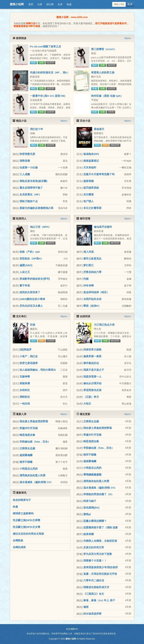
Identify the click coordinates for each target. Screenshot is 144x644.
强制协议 (25, 397)
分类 (40, 4)
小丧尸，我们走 (29, 356)
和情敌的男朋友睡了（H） (99, 494)
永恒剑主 (25, 390)
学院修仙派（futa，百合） (35, 442)
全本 (60, 4)
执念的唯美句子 (22, 500)
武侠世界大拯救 (92, 350)
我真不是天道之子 (94, 370)
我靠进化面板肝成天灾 (96, 587)
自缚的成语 (19, 547)
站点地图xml (72, 629)
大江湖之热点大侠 (104, 325)
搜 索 (130, 4)
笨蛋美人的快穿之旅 (103, 72)
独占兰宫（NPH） (41, 227)
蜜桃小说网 (17, 4)
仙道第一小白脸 (29, 167)
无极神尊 (25, 377)
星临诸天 (99, 129)
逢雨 (86, 607)
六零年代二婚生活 (94, 580)
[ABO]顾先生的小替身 (32, 299)
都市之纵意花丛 (92, 258)
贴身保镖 (89, 534)
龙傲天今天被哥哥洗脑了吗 (99, 174)
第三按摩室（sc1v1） (104, 49)
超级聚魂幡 (26, 455)
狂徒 (33, 325)
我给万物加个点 (29, 201)
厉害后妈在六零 (92, 272)
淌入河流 (89, 252)
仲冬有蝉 (89, 285)
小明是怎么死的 (29, 469)
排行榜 (50, 4)
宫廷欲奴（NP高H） (31, 258)
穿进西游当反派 (92, 390)
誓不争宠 (25, 285)
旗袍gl (87, 514)
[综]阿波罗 (26, 350)
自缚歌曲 (18, 540)
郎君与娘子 (90, 501)
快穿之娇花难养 (29, 363)
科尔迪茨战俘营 (92, 614)
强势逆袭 (25, 161)
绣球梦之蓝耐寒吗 (23, 513)
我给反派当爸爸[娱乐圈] (33, 181)
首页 (31, 4)
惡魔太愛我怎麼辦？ (95, 521)
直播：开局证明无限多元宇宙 (100, 574)
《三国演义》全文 (94, 594)
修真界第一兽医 (92, 356)
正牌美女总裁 (27, 448)
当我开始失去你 (92, 299)
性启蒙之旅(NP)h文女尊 (27, 527)
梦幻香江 (89, 265)
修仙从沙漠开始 (92, 383)
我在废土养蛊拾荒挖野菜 (34, 421)
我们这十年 (37, 129)
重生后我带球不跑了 (31, 188)
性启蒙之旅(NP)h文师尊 (27, 520)
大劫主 (87, 404)
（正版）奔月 (91, 397)
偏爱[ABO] (26, 265)
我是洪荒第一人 (92, 377)
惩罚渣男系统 (91, 188)
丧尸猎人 (89, 201)
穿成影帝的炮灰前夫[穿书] (35, 279)
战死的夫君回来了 (30, 292)
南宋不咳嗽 (26, 462)
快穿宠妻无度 (27, 154)
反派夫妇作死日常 (94, 547)
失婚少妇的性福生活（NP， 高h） (50, 72)
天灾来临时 (90, 167)
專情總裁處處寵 (92, 474)
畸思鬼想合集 (27, 435)
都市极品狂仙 (91, 363)
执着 (15, 507)
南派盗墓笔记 (91, 161)
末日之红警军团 (92, 208)
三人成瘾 (25, 174)
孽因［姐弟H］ (92, 306)
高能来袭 (25, 383)
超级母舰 (89, 181)
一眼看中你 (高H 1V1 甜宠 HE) (48, 96)
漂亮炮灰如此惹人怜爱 (32, 475)
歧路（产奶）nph (30, 252)
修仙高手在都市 (103, 227)
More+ (128, 38)
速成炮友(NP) (91, 154)
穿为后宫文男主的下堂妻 (98, 554)
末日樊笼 (89, 194)
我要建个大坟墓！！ (95, 560)
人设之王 (25, 272)
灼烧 (86, 279)
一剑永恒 (25, 404)
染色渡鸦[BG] (91, 508)
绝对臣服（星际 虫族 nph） (107, 96)
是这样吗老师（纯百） (96, 292)
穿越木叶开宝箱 (29, 428)
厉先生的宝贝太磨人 (31, 306)
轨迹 (69, 4)
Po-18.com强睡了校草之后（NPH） (46, 48)
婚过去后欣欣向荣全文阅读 (28, 534)
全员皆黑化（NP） (30, 194)
